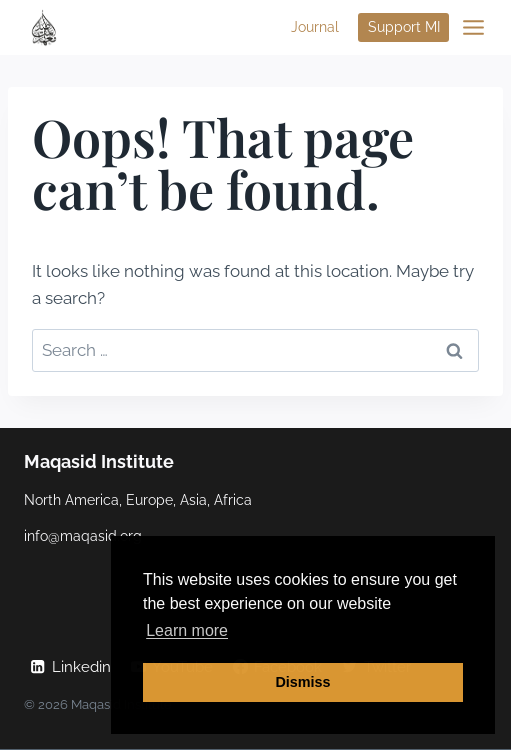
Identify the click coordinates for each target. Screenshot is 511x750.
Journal (315, 27)
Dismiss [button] (302, 682)
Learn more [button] (187, 630)
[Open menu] (473, 28)
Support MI (404, 27)
